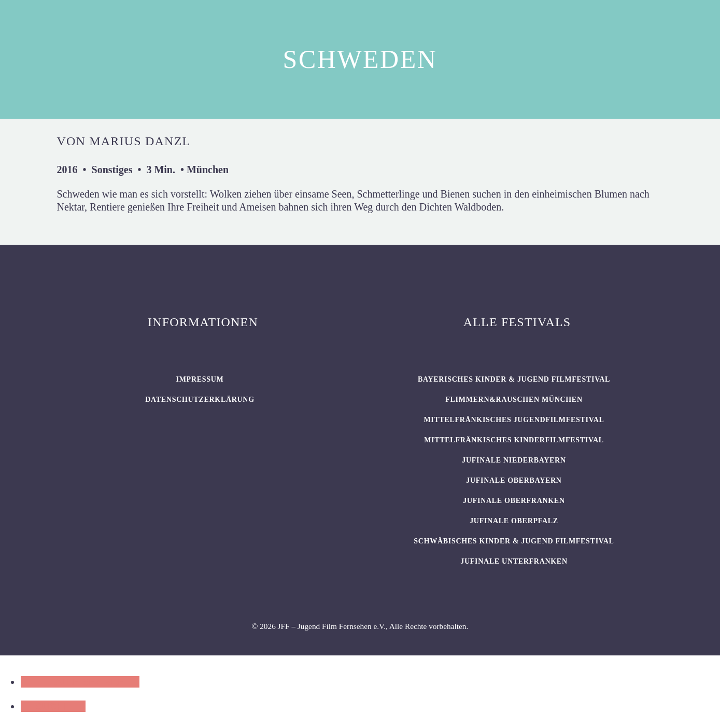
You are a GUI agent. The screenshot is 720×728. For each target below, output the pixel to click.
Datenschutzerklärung (200, 400)
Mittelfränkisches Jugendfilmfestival (514, 420)
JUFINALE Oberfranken (514, 501)
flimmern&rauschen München (514, 400)
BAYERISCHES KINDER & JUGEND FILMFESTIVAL (514, 379)
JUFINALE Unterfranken (514, 561)
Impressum (200, 379)
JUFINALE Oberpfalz (514, 521)
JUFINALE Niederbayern (514, 460)
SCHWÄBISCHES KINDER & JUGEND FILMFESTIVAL (514, 541)
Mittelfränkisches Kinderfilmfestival (514, 440)
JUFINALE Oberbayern (514, 480)
